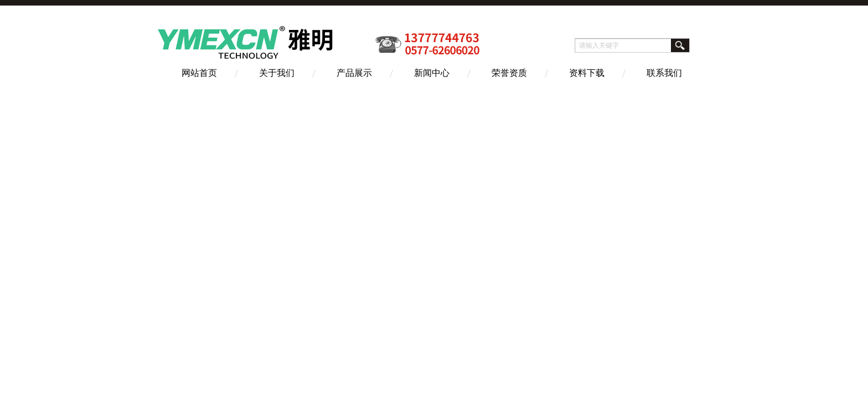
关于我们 (277, 73)
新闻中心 (432, 73)
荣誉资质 (509, 73)
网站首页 (199, 73)
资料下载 (587, 73)
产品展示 (354, 73)
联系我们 (664, 73)
